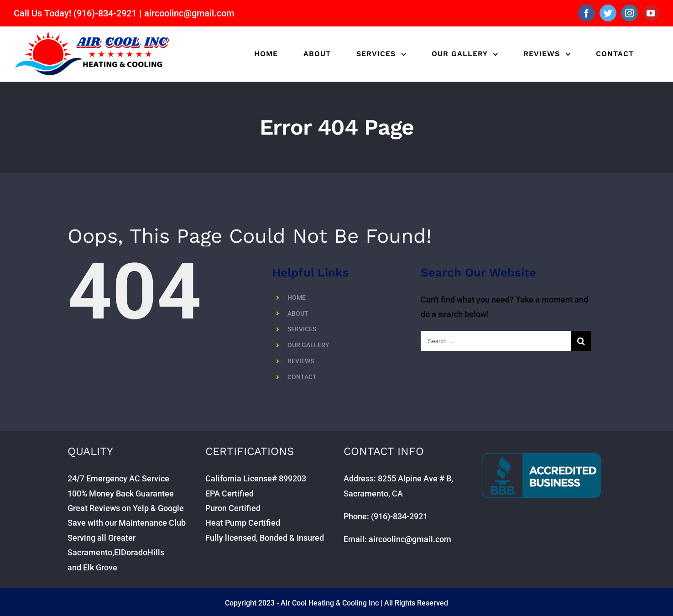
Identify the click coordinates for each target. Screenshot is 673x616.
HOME (297, 298)
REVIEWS (301, 361)
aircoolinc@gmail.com (189, 13)
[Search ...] (496, 341)
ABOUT (298, 313)
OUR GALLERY (308, 345)
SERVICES (302, 329)
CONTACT (302, 377)
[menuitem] (266, 54)
